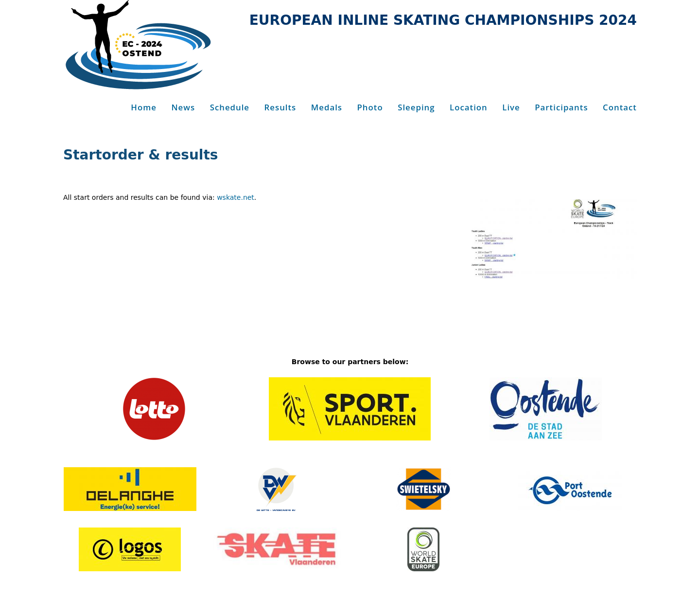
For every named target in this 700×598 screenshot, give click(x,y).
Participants (561, 107)
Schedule (230, 107)
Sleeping (416, 107)
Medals (327, 107)
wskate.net (236, 197)
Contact (620, 107)
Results (280, 107)
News (183, 107)
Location (469, 107)
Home (144, 107)
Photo (370, 107)
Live (511, 107)
